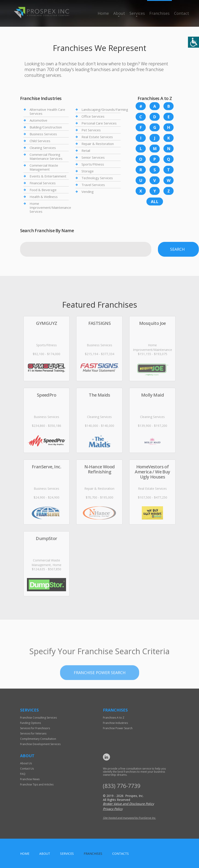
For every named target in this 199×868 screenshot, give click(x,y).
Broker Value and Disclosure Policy (128, 804)
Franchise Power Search (118, 728)
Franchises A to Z (114, 718)
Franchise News (30, 779)
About (119, 13)
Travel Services (93, 185)
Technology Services (97, 178)
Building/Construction (46, 127)
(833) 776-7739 (122, 786)
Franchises (159, 13)
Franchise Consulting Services (38, 718)
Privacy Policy (113, 809)
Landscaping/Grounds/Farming (105, 110)
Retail (86, 151)
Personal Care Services (99, 123)
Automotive (38, 120)
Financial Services (43, 183)
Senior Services (93, 157)
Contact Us (27, 769)
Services (137, 13)
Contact (182, 13)
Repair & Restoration (98, 144)
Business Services (43, 134)
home (25, 854)
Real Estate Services (97, 137)
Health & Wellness (44, 197)
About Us (26, 763)
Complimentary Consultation (38, 739)
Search (177, 249)
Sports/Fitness (93, 164)
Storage (88, 171)
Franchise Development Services (40, 744)
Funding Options (30, 723)
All (155, 201)
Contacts (120, 854)
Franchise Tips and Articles (37, 784)
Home (103, 13)
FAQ (23, 774)
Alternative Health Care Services (47, 112)
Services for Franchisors (35, 728)
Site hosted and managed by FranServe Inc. (129, 818)
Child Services (40, 141)
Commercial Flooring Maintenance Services (46, 156)
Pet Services (91, 130)
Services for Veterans (33, 733)
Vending (88, 192)
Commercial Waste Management (44, 167)
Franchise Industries (115, 723)
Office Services (93, 116)
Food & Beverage (43, 190)
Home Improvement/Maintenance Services (50, 207)
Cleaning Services (43, 148)
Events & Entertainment (48, 176)
